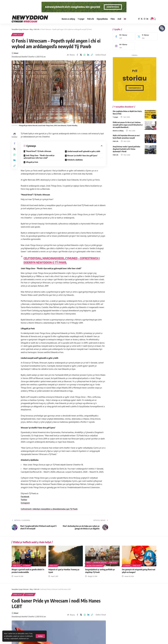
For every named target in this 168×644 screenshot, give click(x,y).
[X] (142, 19)
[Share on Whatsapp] (85, 55)
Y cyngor (115, 117)
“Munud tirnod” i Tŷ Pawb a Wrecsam (38, 151)
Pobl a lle (18, 35)
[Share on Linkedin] (88, 55)
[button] (40, 636)
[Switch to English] (125, 19)
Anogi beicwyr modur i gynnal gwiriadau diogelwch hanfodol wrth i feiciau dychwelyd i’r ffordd (126, 149)
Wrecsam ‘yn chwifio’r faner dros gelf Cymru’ (82, 156)
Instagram (25, 503)
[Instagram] (145, 19)
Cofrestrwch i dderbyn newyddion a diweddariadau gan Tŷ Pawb (49, 509)
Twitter (24, 500)
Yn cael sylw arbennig (95, 566)
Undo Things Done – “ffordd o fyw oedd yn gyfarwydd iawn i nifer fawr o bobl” (39, 157)
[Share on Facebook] (77, 55)
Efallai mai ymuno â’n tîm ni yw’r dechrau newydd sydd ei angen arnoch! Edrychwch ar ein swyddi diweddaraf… (128, 125)
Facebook (25, 497)
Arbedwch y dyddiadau (75, 160)
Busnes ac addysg (118, 130)
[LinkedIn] (147, 19)
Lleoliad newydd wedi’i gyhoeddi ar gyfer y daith (84, 151)
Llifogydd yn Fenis (32, 162)
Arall (89, 563)
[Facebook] (139, 19)
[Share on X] (81, 55)
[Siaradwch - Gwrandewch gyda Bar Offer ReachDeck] (162, 28)
